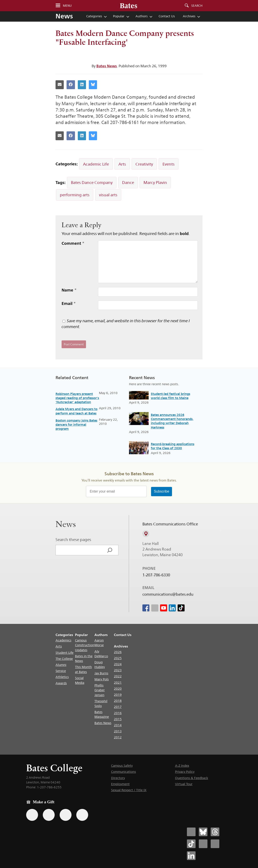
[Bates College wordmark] (129, 6)
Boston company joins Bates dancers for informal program (76, 425)
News (64, 16)
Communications (123, 772)
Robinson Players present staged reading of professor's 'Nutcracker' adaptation (77, 398)
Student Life (64, 653)
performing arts (75, 195)
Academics (63, 640)
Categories (94, 16)
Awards (61, 683)
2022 (118, 676)
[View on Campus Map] (146, 534)
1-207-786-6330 (156, 575)
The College (64, 659)
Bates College (54, 768)
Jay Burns (101, 673)
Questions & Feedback (192, 778)
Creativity (144, 164)
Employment (120, 784)
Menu (67, 6)
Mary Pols (102, 679)
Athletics (62, 677)
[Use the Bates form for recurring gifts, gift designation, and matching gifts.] (32, 815)
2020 (118, 688)
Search (197, 6)
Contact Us (167, 16)
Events (169, 164)
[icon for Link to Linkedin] (172, 608)
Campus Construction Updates (85, 645)
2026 (118, 652)
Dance (128, 182)
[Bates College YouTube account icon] (215, 844)
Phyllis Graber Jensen (100, 690)
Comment (73, 243)
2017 (118, 707)
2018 (118, 701)
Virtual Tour (184, 784)
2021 (118, 682)
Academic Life (96, 164)
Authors (142, 16)
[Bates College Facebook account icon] (191, 832)
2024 (118, 664)
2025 (118, 658)
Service (61, 671)
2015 (118, 719)
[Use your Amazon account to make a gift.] (49, 815)
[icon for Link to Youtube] (163, 608)
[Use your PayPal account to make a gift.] (66, 815)
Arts (122, 164)
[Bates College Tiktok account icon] (191, 844)
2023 (118, 670)
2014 (118, 725)
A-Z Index (182, 766)
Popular (119, 16)
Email (69, 303)
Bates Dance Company (92, 182)
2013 (118, 731)
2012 (118, 737)
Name (69, 290)
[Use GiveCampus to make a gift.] (82, 815)
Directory (118, 778)
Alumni (61, 665)
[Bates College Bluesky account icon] (203, 832)
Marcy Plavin (155, 182)
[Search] (110, 550)
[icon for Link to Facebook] (146, 608)
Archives (189, 16)
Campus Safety (122, 766)
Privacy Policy (185, 772)
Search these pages (73, 539)
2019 (118, 695)
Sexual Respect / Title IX (129, 790)
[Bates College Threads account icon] (215, 832)
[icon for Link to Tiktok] (181, 608)
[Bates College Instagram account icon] (203, 844)
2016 (118, 713)
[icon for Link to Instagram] (154, 608)
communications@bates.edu (168, 594)
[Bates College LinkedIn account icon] (191, 856)
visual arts (108, 195)
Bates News (107, 66)
